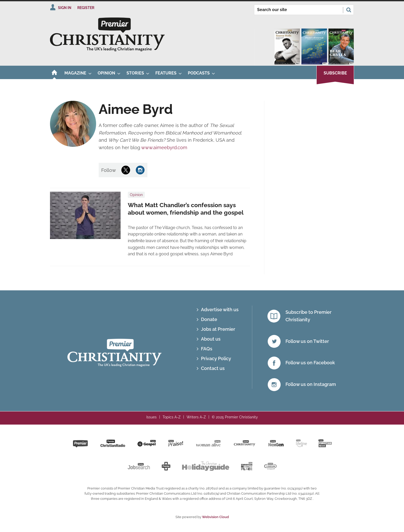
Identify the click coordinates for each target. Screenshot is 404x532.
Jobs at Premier (218, 329)
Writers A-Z (196, 417)
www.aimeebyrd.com (164, 147)
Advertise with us (220, 310)
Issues (151, 417)
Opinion (136, 195)
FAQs (207, 349)
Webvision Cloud (215, 517)
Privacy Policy (216, 358)
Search (349, 10)
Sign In (65, 8)
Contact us (213, 368)
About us (211, 339)
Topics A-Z (172, 417)
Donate (209, 319)
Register (86, 8)
